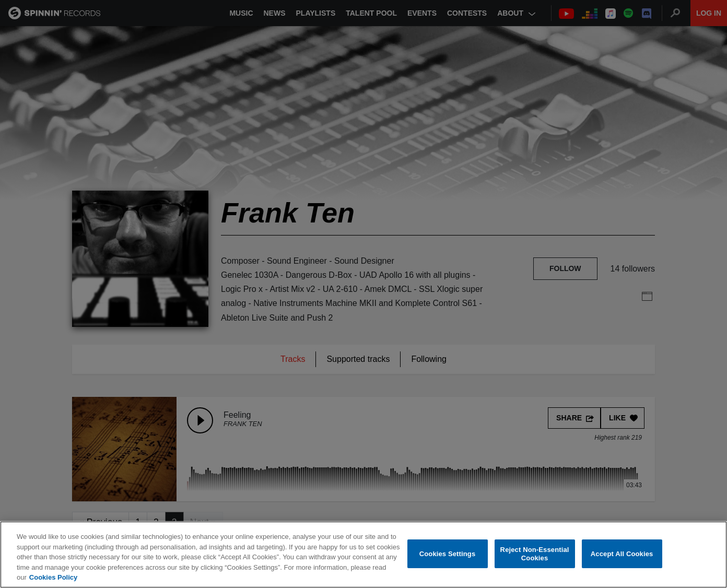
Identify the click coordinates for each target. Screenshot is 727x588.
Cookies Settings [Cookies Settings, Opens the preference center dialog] (448, 554)
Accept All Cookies (622, 554)
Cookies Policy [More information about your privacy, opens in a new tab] (53, 577)
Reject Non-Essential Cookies (535, 554)
